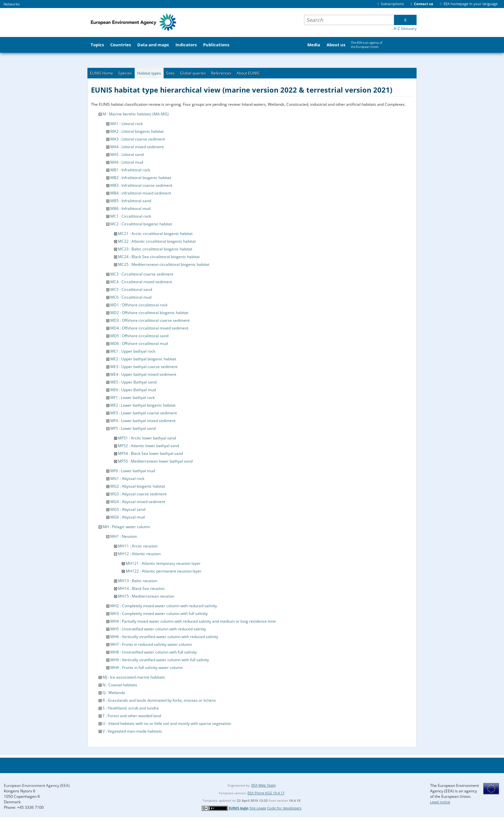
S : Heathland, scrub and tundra (131, 708)
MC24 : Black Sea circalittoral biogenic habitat (159, 257)
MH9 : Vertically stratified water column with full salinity (160, 660)
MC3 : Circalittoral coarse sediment (142, 274)
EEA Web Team (264, 785)
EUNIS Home (102, 73)
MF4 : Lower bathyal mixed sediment (143, 421)
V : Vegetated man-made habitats (132, 731)
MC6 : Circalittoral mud (131, 297)
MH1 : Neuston (124, 536)
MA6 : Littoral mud (127, 162)
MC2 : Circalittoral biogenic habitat (141, 224)
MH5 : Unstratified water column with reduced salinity (158, 629)
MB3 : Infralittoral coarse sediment (141, 185)
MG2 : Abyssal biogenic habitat (138, 486)
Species (125, 73)
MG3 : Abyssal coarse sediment (138, 494)
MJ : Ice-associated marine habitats (134, 677)
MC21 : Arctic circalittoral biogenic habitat (155, 234)
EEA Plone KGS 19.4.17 (266, 793)
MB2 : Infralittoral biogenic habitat (141, 178)
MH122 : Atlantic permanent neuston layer (164, 571)
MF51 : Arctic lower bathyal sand (147, 438)
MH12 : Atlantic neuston (139, 554)
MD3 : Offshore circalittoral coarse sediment (150, 320)
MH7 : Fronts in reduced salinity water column (151, 644)
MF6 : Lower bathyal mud (133, 471)
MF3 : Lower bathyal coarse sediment (144, 413)
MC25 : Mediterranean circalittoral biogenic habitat (164, 264)
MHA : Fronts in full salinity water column (147, 668)
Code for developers (284, 808)
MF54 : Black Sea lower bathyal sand (150, 453)
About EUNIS (248, 73)
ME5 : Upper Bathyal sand (133, 382)
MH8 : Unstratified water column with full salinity (153, 652)
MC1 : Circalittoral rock (131, 216)
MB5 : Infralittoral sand (131, 201)
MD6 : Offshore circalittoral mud (139, 343)
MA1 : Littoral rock (126, 124)
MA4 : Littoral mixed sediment (137, 147)
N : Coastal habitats (120, 685)
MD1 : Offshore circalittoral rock (139, 305)
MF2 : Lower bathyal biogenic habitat (143, 405)
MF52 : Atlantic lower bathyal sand (148, 446)
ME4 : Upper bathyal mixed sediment (143, 374)
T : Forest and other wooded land (132, 716)
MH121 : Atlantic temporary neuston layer (163, 563)
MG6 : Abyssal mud (127, 517)
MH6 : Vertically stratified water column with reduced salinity (164, 637)
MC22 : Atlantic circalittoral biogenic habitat (157, 241)
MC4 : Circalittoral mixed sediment (141, 282)
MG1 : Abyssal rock (127, 478)
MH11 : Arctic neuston (138, 546)
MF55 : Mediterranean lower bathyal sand (155, 461)
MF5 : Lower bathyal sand (133, 428)
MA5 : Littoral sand (127, 154)
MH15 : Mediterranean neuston (146, 596)
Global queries (193, 73)
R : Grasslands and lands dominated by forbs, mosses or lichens (159, 700)
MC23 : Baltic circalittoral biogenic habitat (155, 249)
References (221, 73)
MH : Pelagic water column (126, 527)
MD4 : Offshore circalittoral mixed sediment (149, 328)
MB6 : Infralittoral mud (130, 208)
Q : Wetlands (114, 693)
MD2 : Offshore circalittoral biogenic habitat (149, 313)
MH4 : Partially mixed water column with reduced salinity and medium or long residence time (193, 621)
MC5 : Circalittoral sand (131, 289)
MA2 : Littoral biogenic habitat (137, 131)
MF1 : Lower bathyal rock (132, 397)
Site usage (258, 808)
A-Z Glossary (405, 28)
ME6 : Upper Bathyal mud (133, 390)
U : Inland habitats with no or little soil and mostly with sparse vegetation (167, 723)
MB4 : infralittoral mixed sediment (141, 193)
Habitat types (149, 73)
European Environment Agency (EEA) (37, 785)
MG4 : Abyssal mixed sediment (138, 502)
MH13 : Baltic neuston (138, 581)
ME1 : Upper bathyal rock (133, 351)
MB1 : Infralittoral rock (130, 170)
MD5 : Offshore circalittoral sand (139, 336)
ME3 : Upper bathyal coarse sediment (144, 367)
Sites (171, 73)
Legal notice (440, 802)
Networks (12, 4)
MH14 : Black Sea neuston (141, 588)
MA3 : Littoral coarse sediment (138, 139)
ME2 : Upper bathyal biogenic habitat (143, 359)
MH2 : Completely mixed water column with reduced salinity (164, 606)
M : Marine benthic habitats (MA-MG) (136, 114)
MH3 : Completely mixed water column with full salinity (159, 613)
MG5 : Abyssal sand (128, 509)
